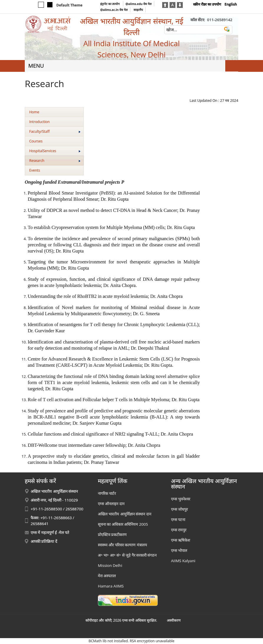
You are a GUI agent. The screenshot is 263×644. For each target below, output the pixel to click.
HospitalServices (55, 151)
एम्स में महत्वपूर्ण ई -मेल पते (50, 532)
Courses (36, 141)
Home (34, 112)
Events (35, 170)
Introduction (39, 122)
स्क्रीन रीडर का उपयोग (207, 4)
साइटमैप (138, 10)
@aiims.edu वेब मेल (139, 4)
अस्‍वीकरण (174, 620)
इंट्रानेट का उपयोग (110, 4)
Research (55, 161)
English (231, 4)
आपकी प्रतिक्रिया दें (44, 541)
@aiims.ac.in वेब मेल (114, 10)
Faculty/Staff (55, 131)
